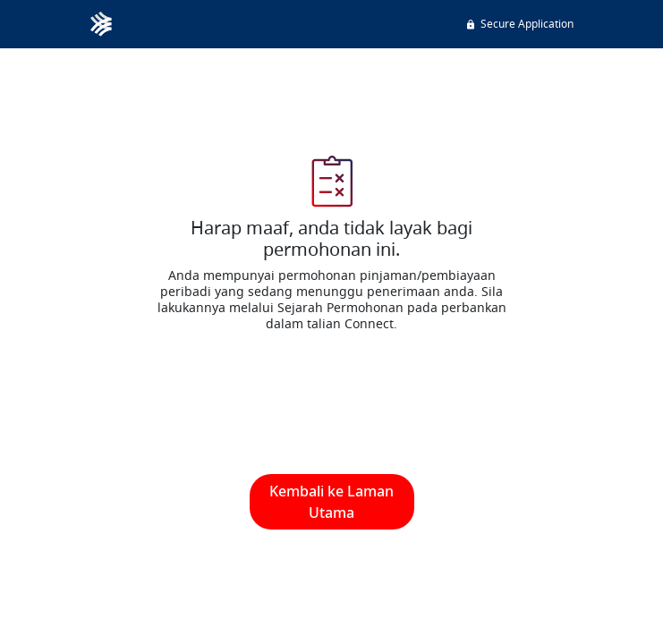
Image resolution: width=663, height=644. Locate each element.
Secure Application (519, 24)
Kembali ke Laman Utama (331, 502)
